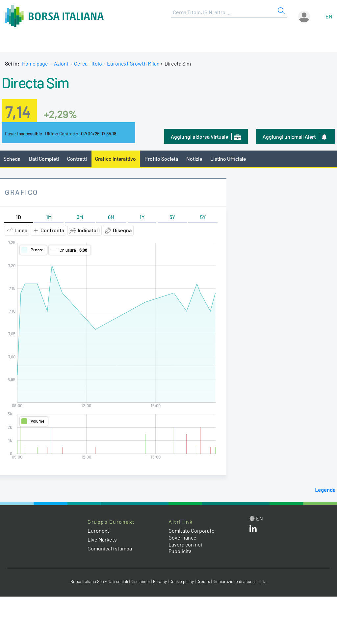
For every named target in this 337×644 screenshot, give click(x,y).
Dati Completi (44, 159)
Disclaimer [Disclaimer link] (141, 581)
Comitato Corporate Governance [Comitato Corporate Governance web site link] (192, 534)
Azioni (61, 63)
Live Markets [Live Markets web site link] (102, 539)
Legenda (325, 490)
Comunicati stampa (110, 548)
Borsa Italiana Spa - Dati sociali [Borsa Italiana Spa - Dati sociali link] (99, 581)
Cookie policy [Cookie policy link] (182, 581)
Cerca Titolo (88, 63)
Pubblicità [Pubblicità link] (180, 551)
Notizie (194, 159)
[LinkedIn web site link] (253, 530)
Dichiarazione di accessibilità (240, 581)
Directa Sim (35, 82)
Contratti (77, 159)
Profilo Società (161, 159)
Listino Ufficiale (228, 159)
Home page (35, 63)
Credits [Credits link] (203, 581)
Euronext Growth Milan (133, 63)
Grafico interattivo (116, 159)
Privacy (160, 581)
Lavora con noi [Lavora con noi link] (185, 544)
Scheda (12, 159)
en (329, 16)
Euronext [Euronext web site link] (98, 531)
